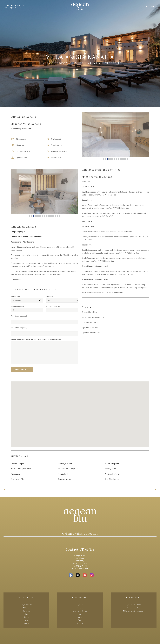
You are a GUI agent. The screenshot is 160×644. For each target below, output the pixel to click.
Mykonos (80, 605)
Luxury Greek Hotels (27, 605)
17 (59, 216)
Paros (80, 620)
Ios (80, 614)
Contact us (12, 5)
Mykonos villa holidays (134, 605)
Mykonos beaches (133, 608)
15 (56, 216)
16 (57, 216)
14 (54, 216)
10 (46, 216)
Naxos (80, 617)
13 (52, 216)
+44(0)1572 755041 (15, 8)
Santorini (80, 608)
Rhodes (80, 623)
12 (50, 216)
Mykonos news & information (134, 611)
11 (48, 216)
